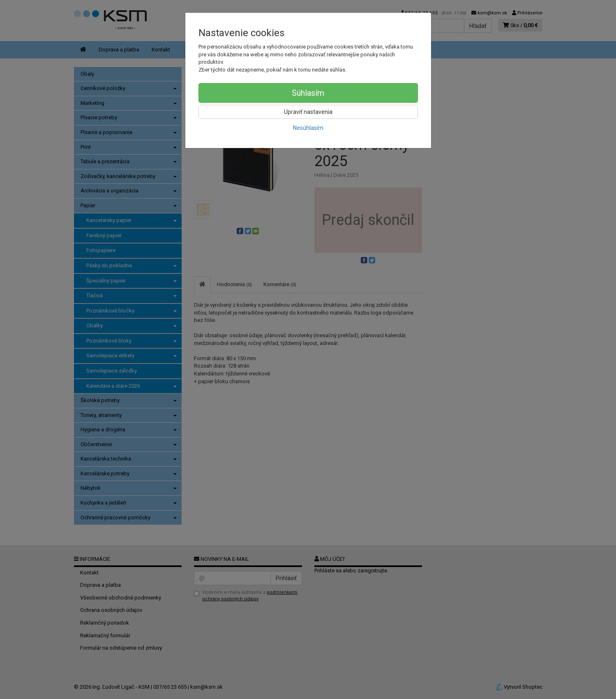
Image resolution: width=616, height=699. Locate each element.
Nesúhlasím (308, 128)
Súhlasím (308, 93)
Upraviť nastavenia (308, 112)
